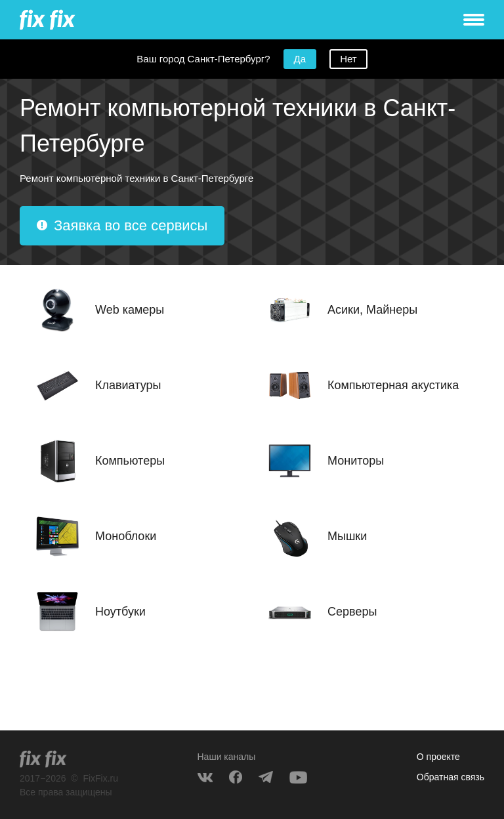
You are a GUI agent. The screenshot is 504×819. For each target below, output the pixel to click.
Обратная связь (451, 777)
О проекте (438, 757)
